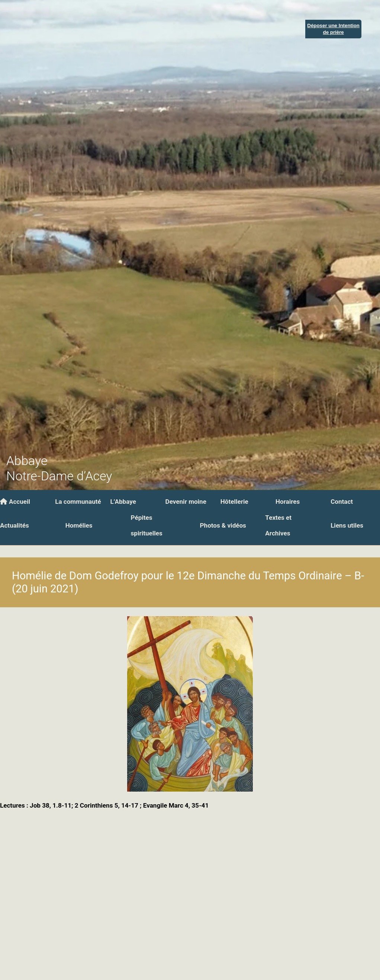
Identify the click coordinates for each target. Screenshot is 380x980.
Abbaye (27, 461)
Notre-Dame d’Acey (59, 476)
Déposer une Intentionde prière (333, 29)
